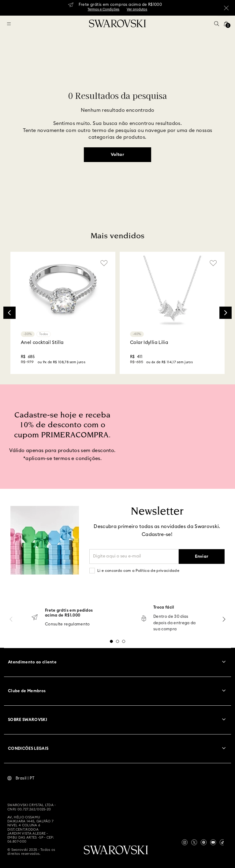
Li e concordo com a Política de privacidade (138, 571)
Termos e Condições (103, 9)
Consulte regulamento (67, 624)
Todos (44, 334)
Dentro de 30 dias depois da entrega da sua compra (175, 623)
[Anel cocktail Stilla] (63, 313)
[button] (217, 24)
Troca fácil (164, 608)
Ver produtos (137, 9)
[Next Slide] (226, 313)
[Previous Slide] (9, 313)
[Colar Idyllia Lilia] (172, 313)
